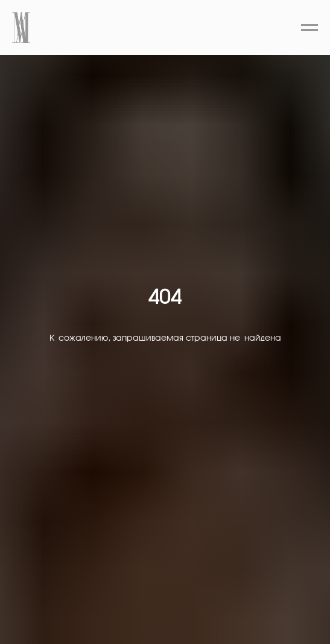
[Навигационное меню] (309, 28)
